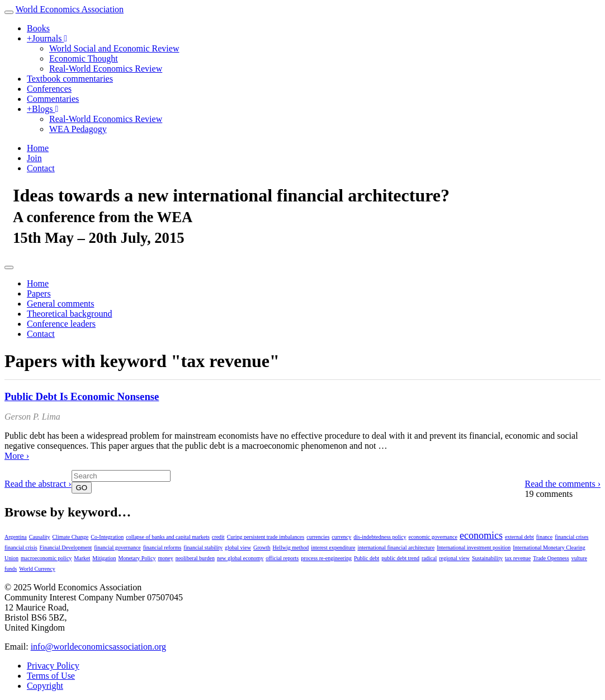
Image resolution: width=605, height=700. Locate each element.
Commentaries (53, 99)
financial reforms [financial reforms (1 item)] (162, 548)
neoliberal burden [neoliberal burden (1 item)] (195, 558)
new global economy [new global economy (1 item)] (240, 558)
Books (38, 28)
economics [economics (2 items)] (481, 535)
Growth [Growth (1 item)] (262, 548)
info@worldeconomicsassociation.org (98, 647)
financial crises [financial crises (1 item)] (571, 537)
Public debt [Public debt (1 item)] (367, 558)
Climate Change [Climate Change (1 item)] (71, 537)
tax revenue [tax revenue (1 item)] (518, 558)
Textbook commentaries (70, 79)
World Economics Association (70, 9)
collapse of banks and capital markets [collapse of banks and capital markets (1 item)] (168, 537)
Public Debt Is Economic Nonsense (82, 396)
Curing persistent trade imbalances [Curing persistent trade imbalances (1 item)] (266, 537)
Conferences (49, 89)
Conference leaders (61, 324)
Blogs (42, 109)
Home (38, 148)
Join (34, 158)
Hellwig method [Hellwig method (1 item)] (291, 548)
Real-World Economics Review (106, 69)
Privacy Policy (53, 666)
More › (17, 456)
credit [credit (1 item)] (218, 537)
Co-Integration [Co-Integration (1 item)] (107, 537)
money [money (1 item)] (165, 558)
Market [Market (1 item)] (82, 558)
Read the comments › (563, 484)
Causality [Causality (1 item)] (40, 537)
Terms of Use (51, 676)
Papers (39, 293)
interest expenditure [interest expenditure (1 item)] (333, 548)
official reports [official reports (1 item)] (282, 558)
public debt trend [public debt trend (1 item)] (400, 558)
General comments (60, 304)
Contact (41, 168)
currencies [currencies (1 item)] (318, 537)
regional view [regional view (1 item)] (454, 558)
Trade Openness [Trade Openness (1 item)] (551, 558)
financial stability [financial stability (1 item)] (203, 548)
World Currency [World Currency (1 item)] (37, 569)
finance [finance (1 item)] (544, 537)
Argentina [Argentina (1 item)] (16, 537)
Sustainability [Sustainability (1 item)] (487, 558)
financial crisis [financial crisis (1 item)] (21, 548)
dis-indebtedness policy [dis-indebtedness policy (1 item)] (380, 537)
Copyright (45, 686)
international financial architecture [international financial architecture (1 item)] (396, 548)
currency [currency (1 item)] (341, 537)
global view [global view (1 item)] (238, 548)
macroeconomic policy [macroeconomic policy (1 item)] (46, 558)
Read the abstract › (38, 484)
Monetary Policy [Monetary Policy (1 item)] (137, 558)
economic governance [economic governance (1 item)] (433, 537)
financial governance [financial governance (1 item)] (117, 548)
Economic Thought (84, 58)
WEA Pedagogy (78, 129)
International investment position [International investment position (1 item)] (474, 548)
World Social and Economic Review (114, 48)
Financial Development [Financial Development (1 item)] (66, 548)
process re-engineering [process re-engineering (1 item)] (326, 558)
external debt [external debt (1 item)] (519, 537)
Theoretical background (69, 314)
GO (82, 488)
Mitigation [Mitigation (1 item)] (104, 558)
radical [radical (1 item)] (429, 558)
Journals (47, 38)
